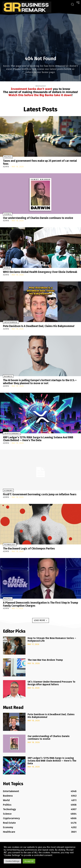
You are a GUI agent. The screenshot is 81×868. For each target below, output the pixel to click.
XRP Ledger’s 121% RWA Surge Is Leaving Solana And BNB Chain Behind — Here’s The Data (38, 439)
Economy (8, 491)
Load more (41, 620)
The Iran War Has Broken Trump (45, 660)
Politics (8, 157)
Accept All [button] (29, 861)
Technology (10, 545)
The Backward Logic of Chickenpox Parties (29, 549)
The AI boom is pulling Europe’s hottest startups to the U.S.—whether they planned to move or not (40, 382)
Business (8, 376)
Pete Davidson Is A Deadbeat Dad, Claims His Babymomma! (39, 326)
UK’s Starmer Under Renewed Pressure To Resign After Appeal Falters (51, 683)
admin (6, 167)
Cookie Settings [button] (12, 861)
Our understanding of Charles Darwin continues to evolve (38, 218)
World (7, 268)
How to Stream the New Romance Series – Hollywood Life (52, 639)
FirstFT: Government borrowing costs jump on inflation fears (40, 494)
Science (8, 214)
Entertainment (11, 322)
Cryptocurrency (12, 434)
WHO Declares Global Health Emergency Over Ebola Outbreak (40, 272)
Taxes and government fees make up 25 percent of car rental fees (40, 162)
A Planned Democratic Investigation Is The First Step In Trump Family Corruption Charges (40, 604)
